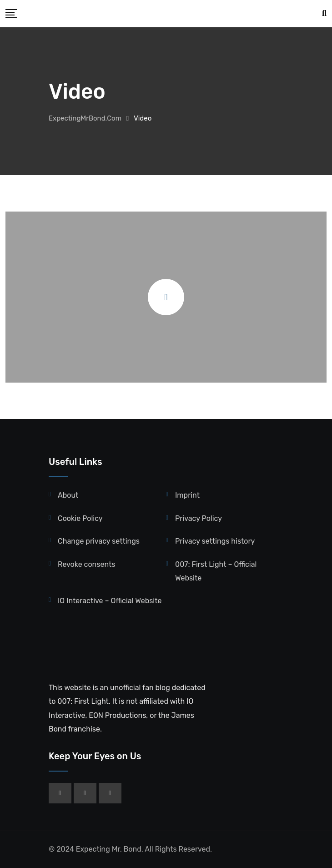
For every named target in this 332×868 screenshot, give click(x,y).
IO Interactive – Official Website (110, 601)
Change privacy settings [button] (99, 541)
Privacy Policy (199, 518)
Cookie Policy (80, 518)
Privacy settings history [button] (215, 541)
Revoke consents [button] (86, 564)
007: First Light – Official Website (216, 571)
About (68, 495)
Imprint (187, 495)
